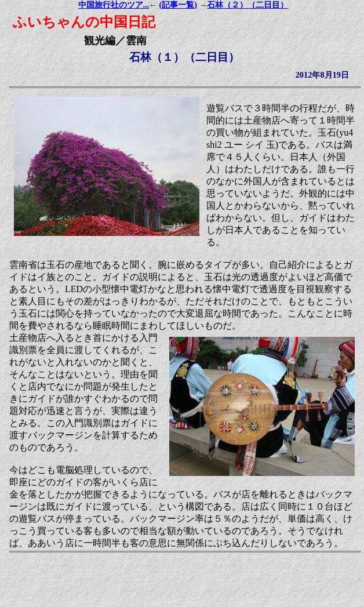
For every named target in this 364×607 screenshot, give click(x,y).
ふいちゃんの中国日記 (84, 22)
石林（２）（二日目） (247, 5)
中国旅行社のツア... (114, 5)
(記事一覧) (178, 5)
